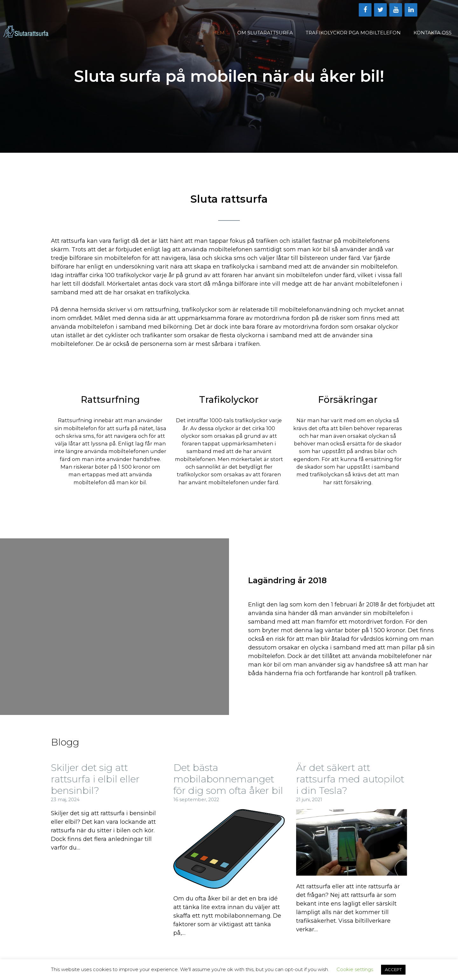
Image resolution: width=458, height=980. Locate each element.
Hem (219, 33)
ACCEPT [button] (393, 969)
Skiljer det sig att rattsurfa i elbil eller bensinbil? (95, 779)
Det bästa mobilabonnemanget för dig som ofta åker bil (228, 779)
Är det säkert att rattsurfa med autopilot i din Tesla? (350, 779)
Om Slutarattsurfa (265, 33)
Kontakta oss (433, 33)
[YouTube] (396, 10)
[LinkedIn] (411, 10)
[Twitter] (380, 10)
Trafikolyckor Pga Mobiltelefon (353, 33)
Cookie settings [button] (355, 969)
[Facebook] (365, 10)
